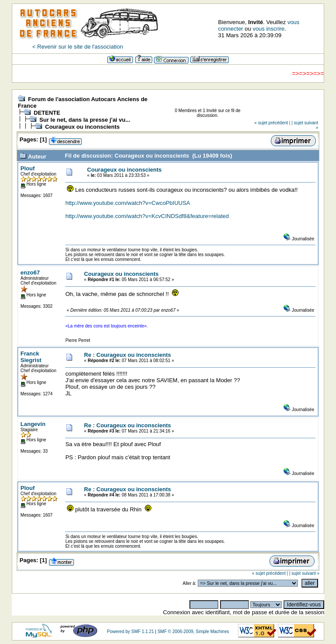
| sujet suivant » (304, 573)
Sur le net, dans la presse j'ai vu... (85, 120)
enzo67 (30, 273)
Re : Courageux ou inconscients (128, 355)
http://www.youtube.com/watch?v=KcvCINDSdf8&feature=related (147, 216)
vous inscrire (268, 29)
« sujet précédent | (272, 123)
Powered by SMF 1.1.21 (130, 632)
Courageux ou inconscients (82, 127)
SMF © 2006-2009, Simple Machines (193, 632)
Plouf (28, 168)
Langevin (33, 424)
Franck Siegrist (31, 357)
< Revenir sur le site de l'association (78, 47)
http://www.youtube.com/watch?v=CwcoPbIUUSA (128, 203)
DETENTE (47, 113)
